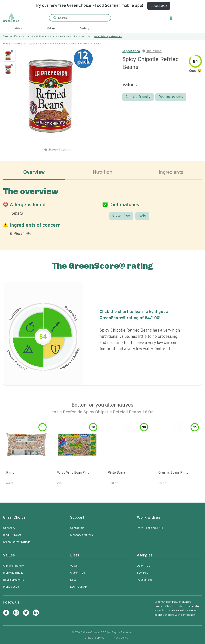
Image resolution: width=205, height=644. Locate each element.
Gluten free (121, 216)
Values (51, 29)
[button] (80, 18)
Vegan (74, 566)
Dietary (84, 29)
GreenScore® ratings (17, 542)
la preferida (131, 51)
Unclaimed (154, 51)
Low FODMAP (79, 587)
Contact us (77, 528)
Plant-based (11, 587)
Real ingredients (171, 97)
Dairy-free (144, 566)
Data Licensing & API (150, 528)
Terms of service (94, 638)
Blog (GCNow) (12, 535)
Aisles (18, 29)
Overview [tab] (34, 173)
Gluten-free (78, 573)
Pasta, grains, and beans (38, 44)
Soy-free (143, 573)
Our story (9, 528)
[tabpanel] (102, 211)
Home (6, 44)
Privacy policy (119, 638)
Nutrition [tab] (103, 173)
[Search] (82, 18)
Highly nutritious (13, 573)
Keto (142, 216)
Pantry (17, 44)
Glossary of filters (81, 535)
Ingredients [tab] (171, 173)
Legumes (60, 44)
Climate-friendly (138, 97)
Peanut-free (145, 580)
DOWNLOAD (159, 6)
